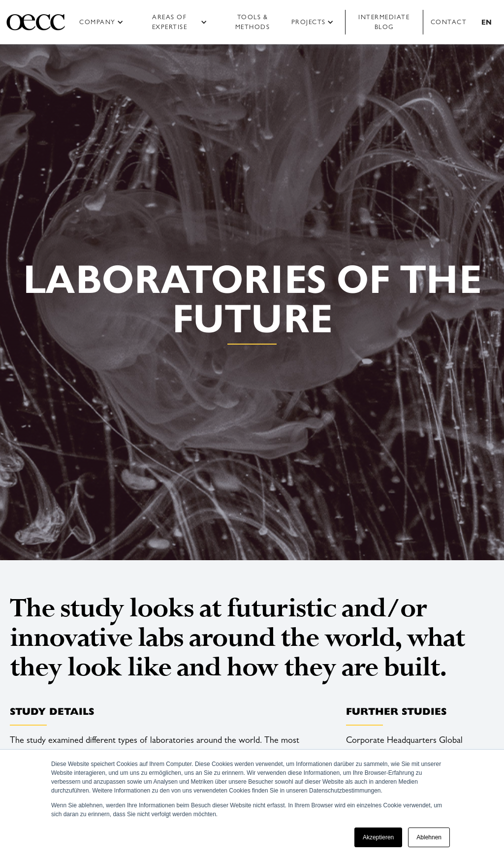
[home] (36, 22)
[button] (105, 22)
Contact (449, 22)
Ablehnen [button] (429, 837)
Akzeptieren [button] (378, 837)
